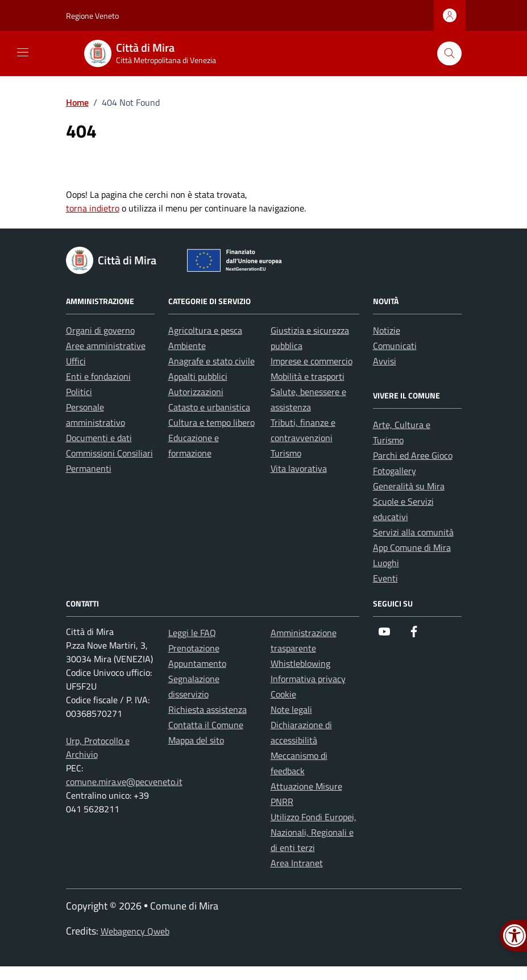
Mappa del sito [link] (196, 740)
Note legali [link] (291, 709)
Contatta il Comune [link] (206, 725)
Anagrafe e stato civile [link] (211, 361)
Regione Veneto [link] (92, 16)
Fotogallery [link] (395, 471)
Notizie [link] (387, 330)
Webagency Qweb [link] (135, 931)
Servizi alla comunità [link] (413, 532)
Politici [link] (79, 392)
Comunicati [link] (395, 346)
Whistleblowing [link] (300, 663)
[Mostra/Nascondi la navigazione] (23, 52)
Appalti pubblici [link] (198, 376)
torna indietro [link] (93, 208)
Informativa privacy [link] (308, 679)
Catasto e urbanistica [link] (209, 407)
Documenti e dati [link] (99, 438)
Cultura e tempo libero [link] (211, 422)
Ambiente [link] (187, 346)
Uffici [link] (76, 361)
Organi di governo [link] (100, 330)
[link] (157, 53)
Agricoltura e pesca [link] (205, 330)
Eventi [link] (385, 578)
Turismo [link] (286, 453)
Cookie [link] (283, 694)
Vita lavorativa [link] (299, 468)
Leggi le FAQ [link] (192, 633)
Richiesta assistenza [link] (208, 709)
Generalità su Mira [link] (409, 486)
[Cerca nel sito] (449, 54)
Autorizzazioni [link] (196, 392)
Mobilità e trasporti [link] (308, 376)
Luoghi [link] (386, 563)
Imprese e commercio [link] (312, 361)
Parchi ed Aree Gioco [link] (413, 455)
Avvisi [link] (385, 361)
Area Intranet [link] (297, 863)
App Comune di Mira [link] (412, 547)
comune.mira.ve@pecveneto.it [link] (124, 782)
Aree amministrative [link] (106, 346)
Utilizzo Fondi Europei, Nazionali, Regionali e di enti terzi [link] (314, 832)
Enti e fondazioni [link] (98, 376)
